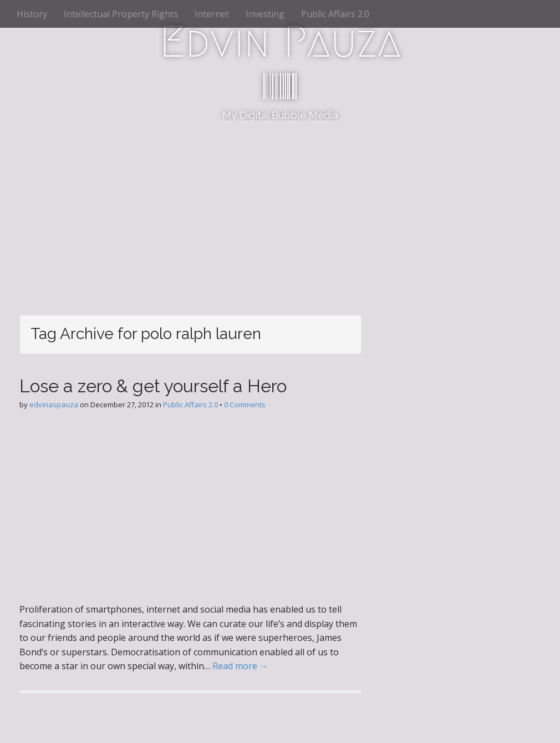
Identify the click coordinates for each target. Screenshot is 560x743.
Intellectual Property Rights (121, 14)
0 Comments (245, 405)
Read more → (240, 666)
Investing (265, 14)
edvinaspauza (54, 405)
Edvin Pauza (280, 42)
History (32, 14)
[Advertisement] (280, 204)
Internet (212, 14)
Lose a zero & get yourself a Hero (153, 386)
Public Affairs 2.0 (335, 14)
